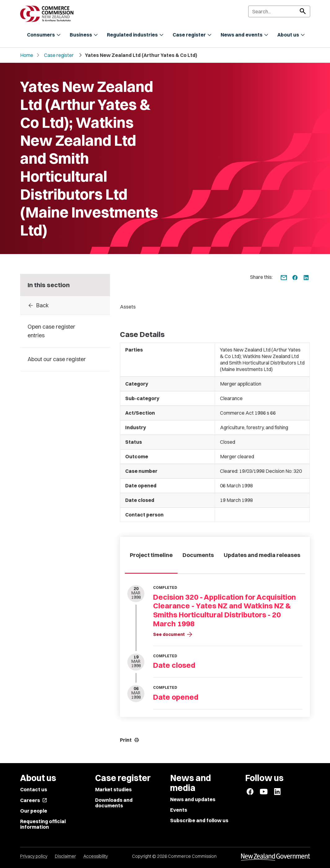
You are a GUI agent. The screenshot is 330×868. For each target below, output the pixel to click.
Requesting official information (43, 824)
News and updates (193, 799)
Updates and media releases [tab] (262, 555)
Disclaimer (65, 856)
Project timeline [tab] (151, 555)
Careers (34, 800)
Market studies (113, 789)
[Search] (279, 11)
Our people (34, 811)
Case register (59, 55)
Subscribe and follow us (199, 820)
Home (27, 55)
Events (179, 810)
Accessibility (96, 856)
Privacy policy (34, 856)
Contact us (34, 789)
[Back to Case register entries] (65, 305)
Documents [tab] (198, 555)
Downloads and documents (114, 803)
